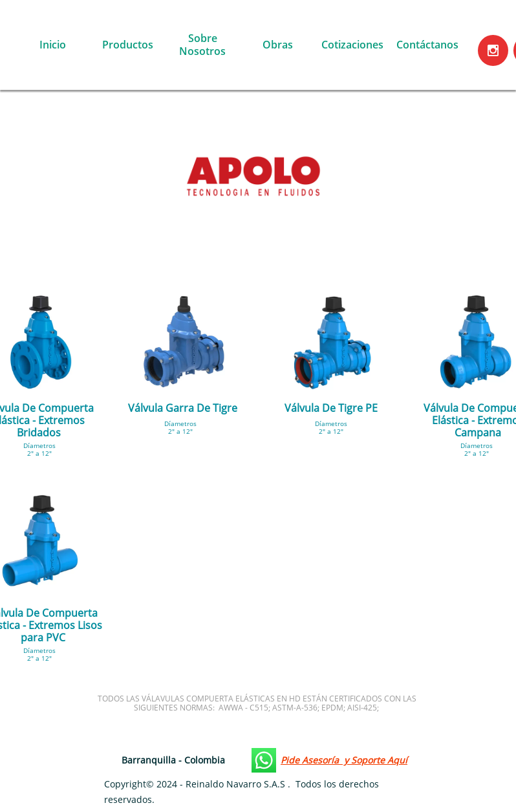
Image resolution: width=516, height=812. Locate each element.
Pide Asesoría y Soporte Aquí (344, 760)
